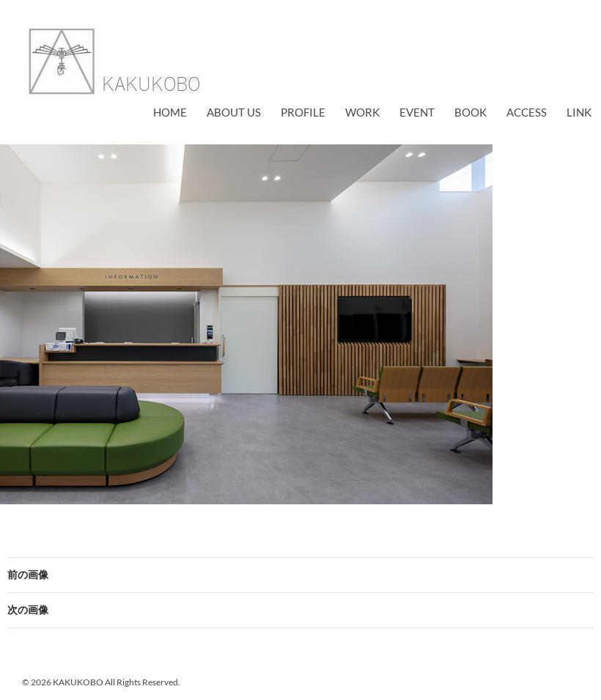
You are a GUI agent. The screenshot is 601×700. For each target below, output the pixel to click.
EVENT (417, 112)
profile (303, 112)
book (471, 112)
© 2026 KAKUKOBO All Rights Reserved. (101, 682)
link (579, 112)
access (527, 112)
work (362, 112)
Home (170, 112)
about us (234, 112)
